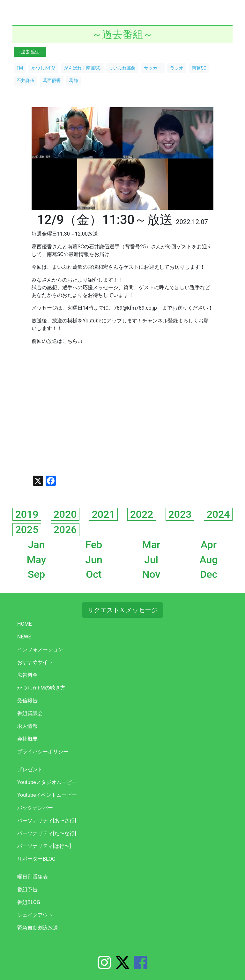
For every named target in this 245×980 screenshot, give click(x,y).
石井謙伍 (26, 80)
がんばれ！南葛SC (82, 68)
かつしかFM (43, 68)
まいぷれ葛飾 (122, 68)
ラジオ (177, 68)
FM (20, 68)
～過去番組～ (30, 52)
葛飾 (73, 80)
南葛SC (199, 68)
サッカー (153, 68)
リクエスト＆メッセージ (122, 610)
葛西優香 (52, 80)
